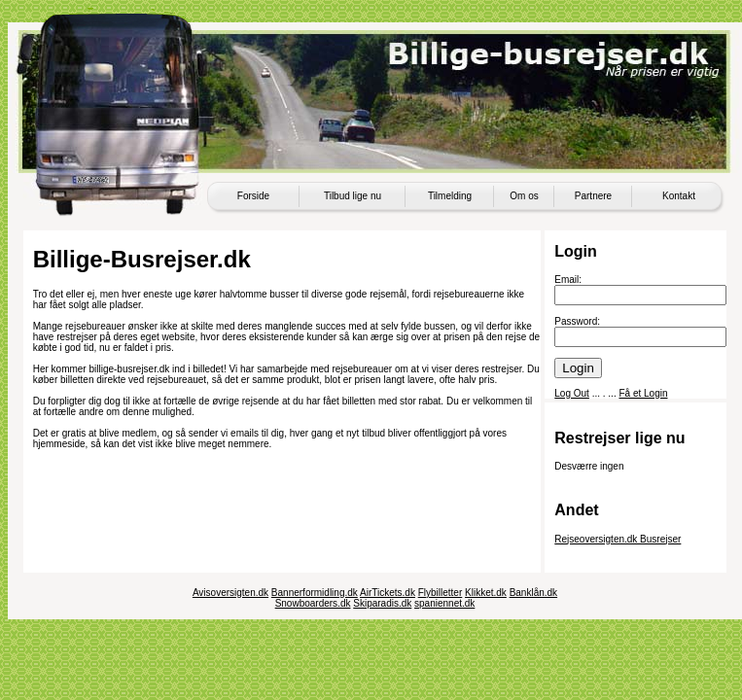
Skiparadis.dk (382, 603)
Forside (253, 196)
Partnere (593, 196)
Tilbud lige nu (353, 196)
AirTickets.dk (388, 593)
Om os (524, 196)
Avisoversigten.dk (230, 593)
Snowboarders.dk (313, 603)
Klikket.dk (486, 593)
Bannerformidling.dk (315, 593)
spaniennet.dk (444, 603)
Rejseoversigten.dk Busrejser (618, 539)
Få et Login (643, 393)
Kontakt (679, 196)
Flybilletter (441, 593)
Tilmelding (450, 196)
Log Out (572, 393)
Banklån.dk (533, 593)
